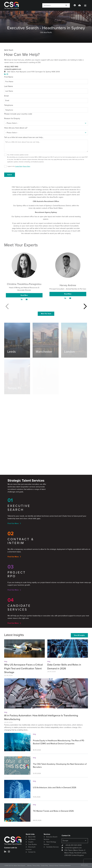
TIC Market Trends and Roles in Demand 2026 (53, 811)
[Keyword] (53, 5)
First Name (9, 77)
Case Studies (33, 844)
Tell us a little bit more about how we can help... (24, 137)
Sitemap (29, 866)
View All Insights (79, 635)
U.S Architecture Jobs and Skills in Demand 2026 (55, 788)
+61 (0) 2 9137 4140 (11, 67)
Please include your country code (18, 114)
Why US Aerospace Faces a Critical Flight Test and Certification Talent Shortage (23, 668)
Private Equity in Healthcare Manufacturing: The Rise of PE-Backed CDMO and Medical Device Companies (59, 742)
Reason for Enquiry (12, 118)
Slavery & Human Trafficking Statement (60, 866)
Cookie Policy (19, 166)
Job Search (32, 839)
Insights (31, 842)
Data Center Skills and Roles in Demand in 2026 (64, 667)
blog (6, 661)
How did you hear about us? (16, 128)
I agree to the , (19, 166)
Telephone (9, 105)
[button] (85, 307)
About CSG (32, 837)
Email (6, 96)
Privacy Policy (27, 166)
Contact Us (32, 852)
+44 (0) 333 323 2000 (73, 845)
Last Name (9, 86)
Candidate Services (52, 847)
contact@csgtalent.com (13, 69)
